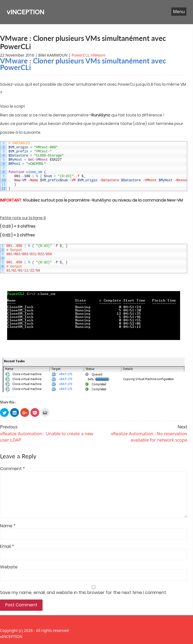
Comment (12, 469)
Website (9, 567)
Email (7, 547)
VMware (98, 55)
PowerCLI (80, 55)
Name (8, 526)
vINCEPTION (25, 12)
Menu (179, 12)
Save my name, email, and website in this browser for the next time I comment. (83, 593)
